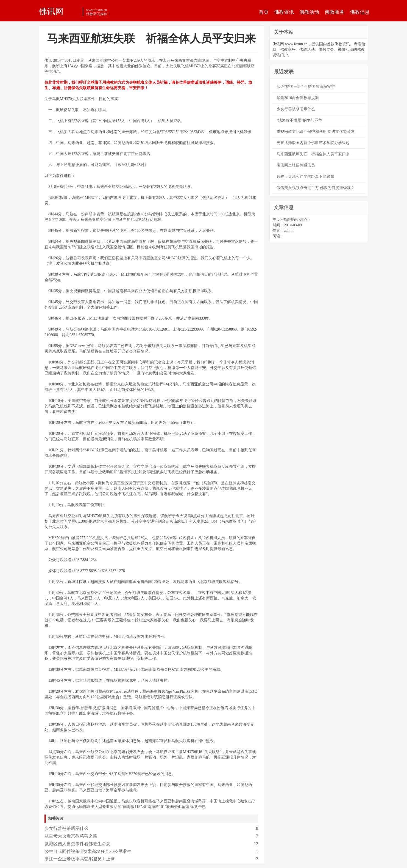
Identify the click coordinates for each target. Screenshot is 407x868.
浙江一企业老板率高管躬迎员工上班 (80, 859)
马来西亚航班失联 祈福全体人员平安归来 (313, 154)
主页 (276, 220)
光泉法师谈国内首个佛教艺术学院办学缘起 (313, 143)
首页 (264, 12)
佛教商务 (334, 12)
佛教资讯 (284, 12)
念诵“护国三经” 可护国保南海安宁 (306, 87)
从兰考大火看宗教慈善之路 (71, 836)
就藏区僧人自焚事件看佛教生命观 (77, 844)
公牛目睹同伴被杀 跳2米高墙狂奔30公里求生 (88, 851)
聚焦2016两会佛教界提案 (298, 98)
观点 (304, 220)
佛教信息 (360, 12)
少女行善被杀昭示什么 (66, 828)
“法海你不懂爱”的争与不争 (299, 120)
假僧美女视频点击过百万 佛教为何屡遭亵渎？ (316, 188)
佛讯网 (51, 11)
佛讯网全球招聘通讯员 (296, 165)
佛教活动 (309, 12)
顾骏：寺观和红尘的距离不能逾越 (305, 177)
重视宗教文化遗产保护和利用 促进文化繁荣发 (316, 132)
